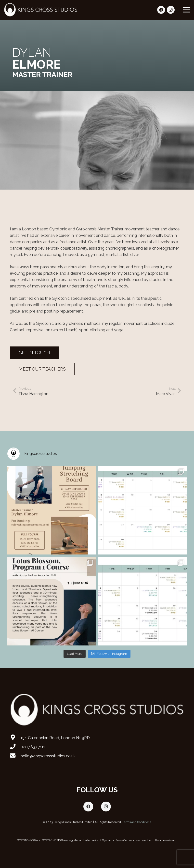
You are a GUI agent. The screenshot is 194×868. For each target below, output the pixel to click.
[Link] (41, 10)
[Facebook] (161, 10)
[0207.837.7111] (15, 747)
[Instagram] (171, 10)
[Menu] (187, 10)
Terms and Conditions (137, 822)
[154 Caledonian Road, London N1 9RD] (15, 738)
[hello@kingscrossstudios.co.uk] (15, 756)
